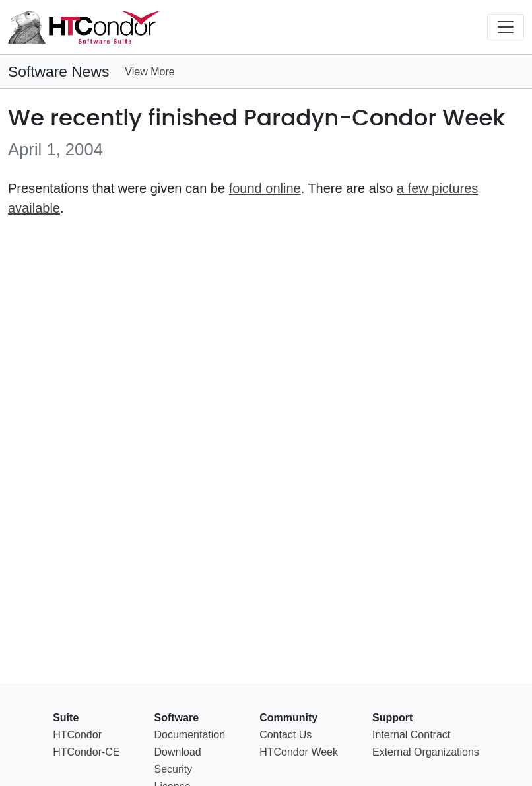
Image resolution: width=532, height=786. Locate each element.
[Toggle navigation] (506, 27)
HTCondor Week (299, 752)
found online (265, 188)
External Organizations (426, 752)
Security (174, 769)
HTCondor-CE (86, 752)
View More (150, 72)
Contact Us (285, 735)
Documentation (190, 735)
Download (178, 752)
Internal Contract (411, 735)
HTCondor (77, 735)
